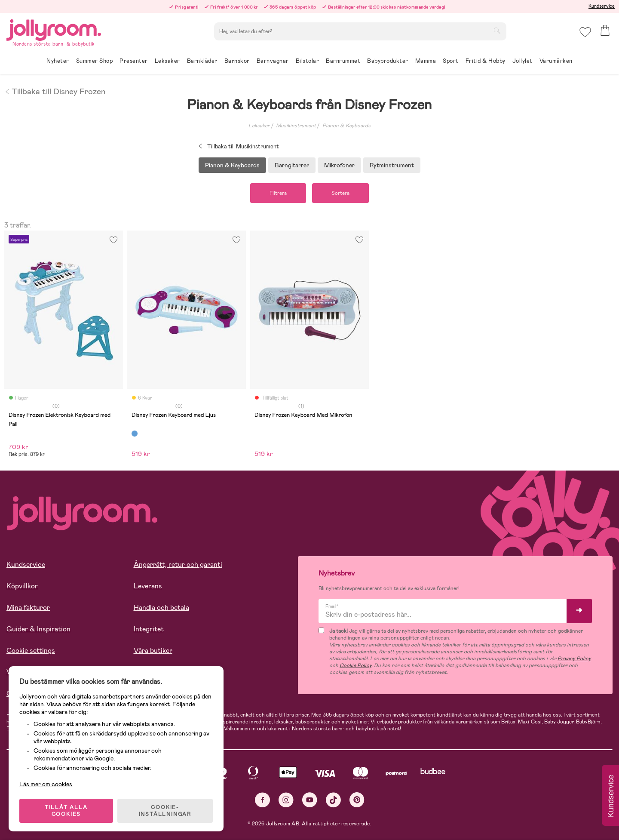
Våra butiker (153, 651)
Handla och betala (161, 608)
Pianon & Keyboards (346, 126)
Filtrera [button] (278, 193)
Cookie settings (31, 651)
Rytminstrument (392, 165)
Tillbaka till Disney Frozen (55, 91)
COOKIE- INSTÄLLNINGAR (165, 811)
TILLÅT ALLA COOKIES (66, 811)
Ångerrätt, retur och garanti (178, 565)
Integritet (149, 629)
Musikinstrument (296, 126)
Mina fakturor (28, 608)
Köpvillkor (22, 586)
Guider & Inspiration (38, 629)
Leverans (148, 586)
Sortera (340, 193)
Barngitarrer (292, 165)
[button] (585, 32)
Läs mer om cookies (46, 784)
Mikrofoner (339, 165)
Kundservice (602, 6)
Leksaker (259, 126)
